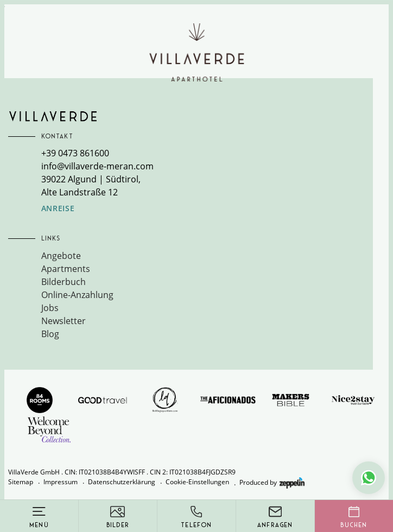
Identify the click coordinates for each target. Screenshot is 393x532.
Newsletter (64, 321)
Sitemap (21, 482)
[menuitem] (207, 256)
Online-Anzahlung (77, 295)
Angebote (61, 256)
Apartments (66, 269)
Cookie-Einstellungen (197, 482)
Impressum (61, 482)
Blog (50, 334)
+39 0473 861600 (75, 153)
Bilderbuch (64, 282)
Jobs (50, 308)
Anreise (58, 208)
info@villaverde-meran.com (97, 166)
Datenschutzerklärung (122, 482)
